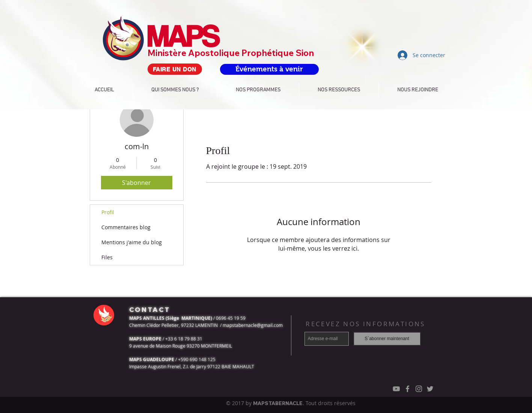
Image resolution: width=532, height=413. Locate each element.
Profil (108, 212)
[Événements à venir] (269, 69)
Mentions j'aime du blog (132, 242)
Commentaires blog (126, 227)
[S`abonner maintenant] (387, 339)
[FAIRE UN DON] (175, 69)
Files (107, 257)
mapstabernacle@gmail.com (253, 325)
